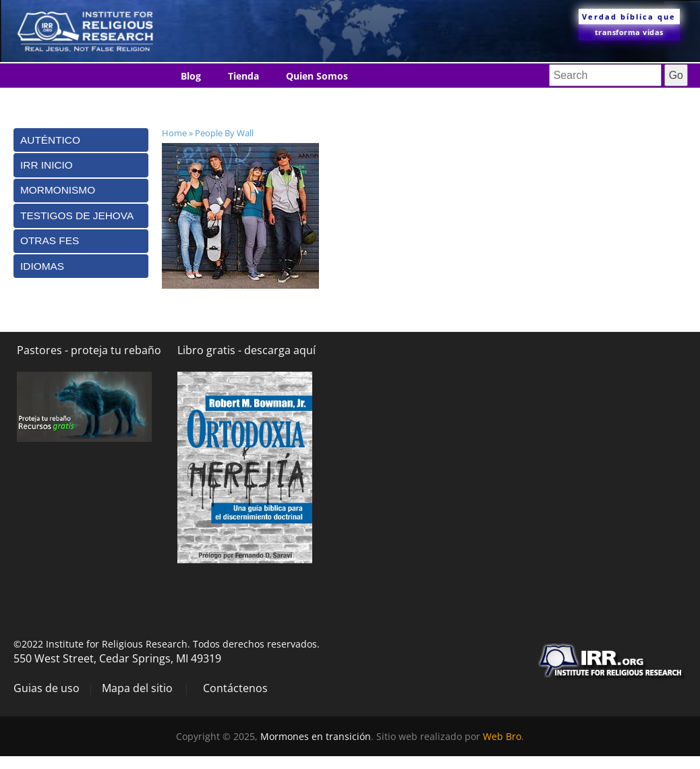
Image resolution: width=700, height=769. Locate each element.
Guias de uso (47, 688)
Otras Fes (50, 240)
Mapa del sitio (137, 688)
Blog (191, 76)
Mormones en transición (316, 736)
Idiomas (285, 101)
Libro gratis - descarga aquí (246, 350)
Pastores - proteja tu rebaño (89, 350)
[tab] (81, 140)
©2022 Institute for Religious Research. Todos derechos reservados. (167, 644)
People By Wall (224, 133)
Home (174, 133)
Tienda (243, 76)
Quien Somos (317, 76)
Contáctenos (210, 101)
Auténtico (50, 140)
